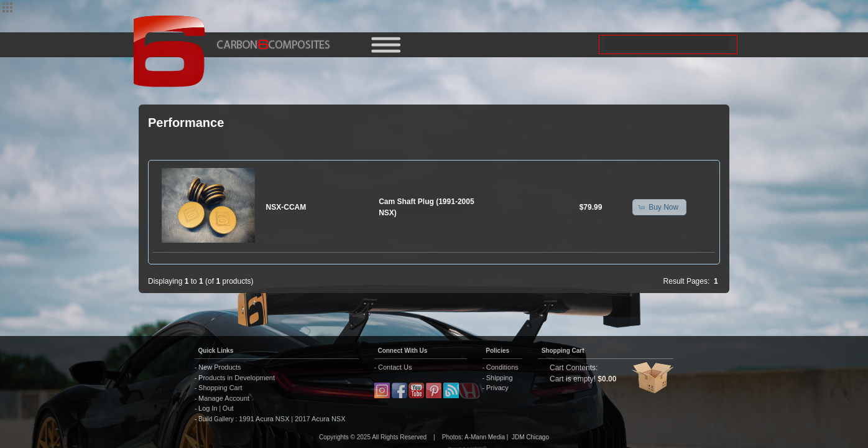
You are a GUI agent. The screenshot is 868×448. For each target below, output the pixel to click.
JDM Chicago (530, 437)
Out (228, 408)
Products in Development (237, 378)
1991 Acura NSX (265, 419)
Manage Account (224, 398)
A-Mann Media (485, 437)
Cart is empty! (573, 379)
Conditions (502, 367)
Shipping (500, 378)
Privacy (497, 388)
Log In (208, 408)
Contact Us (395, 367)
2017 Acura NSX (319, 419)
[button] (659, 207)
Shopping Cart (220, 388)
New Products (219, 367)
